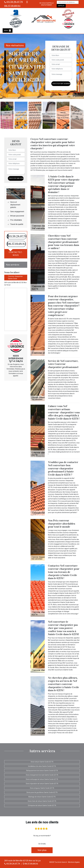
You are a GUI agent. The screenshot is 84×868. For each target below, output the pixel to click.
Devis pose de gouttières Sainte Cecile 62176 (42, 792)
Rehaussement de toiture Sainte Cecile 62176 (42, 771)
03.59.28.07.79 (13, 2)
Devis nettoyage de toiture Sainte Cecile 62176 (42, 779)
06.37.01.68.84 (30, 864)
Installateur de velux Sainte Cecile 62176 (42, 766)
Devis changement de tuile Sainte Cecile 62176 (42, 775)
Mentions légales (74, 862)
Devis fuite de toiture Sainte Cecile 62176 (42, 801)
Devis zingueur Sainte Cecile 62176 (42, 788)
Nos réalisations (15, 45)
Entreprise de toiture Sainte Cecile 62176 (42, 805)
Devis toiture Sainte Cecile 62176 (42, 762)
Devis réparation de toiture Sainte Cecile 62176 (42, 784)
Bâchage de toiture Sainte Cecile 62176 (42, 797)
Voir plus (42, 850)
